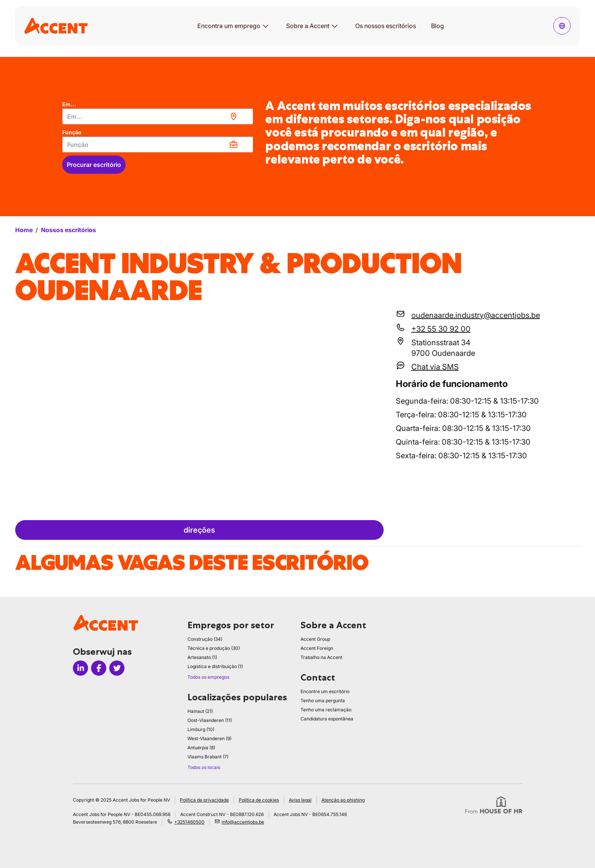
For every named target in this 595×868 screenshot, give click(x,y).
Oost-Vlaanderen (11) (210, 720)
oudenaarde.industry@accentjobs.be (476, 315)
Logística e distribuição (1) (215, 666)
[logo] (56, 26)
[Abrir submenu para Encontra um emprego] (266, 26)
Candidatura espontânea (327, 719)
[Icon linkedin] (80, 668)
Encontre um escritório (325, 691)
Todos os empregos (208, 677)
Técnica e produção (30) (214, 648)
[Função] (158, 145)
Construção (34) (205, 639)
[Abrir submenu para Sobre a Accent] (335, 26)
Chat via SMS (435, 367)
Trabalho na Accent (321, 657)
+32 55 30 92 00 (441, 329)
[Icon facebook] (99, 668)
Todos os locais (204, 767)
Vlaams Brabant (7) (208, 757)
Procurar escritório (94, 165)
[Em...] (158, 116)
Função (72, 132)
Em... (69, 104)
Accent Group (315, 639)
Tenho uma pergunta (323, 701)
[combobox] (158, 116)
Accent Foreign (317, 648)
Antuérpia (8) (201, 748)
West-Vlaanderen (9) (209, 738)
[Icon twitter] (117, 668)
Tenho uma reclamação (326, 710)
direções (199, 530)
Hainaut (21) (200, 711)
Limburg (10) (201, 729)
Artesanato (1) (202, 657)
